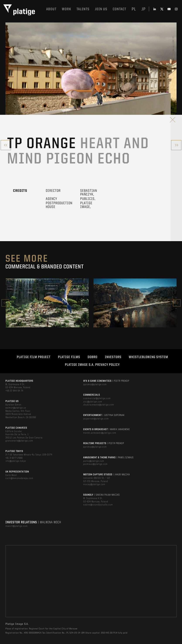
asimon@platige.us (16, 408)
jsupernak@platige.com (96, 419)
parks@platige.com (94, 461)
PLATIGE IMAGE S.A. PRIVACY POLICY (92, 365)
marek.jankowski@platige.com (100, 433)
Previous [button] (5, 303)
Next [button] (177, 303)
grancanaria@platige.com (19, 441)
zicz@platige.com (93, 402)
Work (66, 9)
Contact (119, 9)
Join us (101, 9)
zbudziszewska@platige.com (99, 405)
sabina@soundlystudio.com (98, 505)
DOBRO (93, 357)
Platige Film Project (34, 357)
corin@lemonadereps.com (19, 478)
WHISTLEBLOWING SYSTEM (148, 357)
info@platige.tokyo (16, 461)
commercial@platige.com (97, 398)
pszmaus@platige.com (95, 464)
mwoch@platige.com (17, 526)
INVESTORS (113, 357)
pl (134, 9)
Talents (83, 9)
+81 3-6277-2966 (14, 458)
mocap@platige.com (94, 484)
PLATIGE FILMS (69, 357)
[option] (47, 303)
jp (144, 9)
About (51, 9)
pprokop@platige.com (95, 385)
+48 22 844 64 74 (14, 391)
